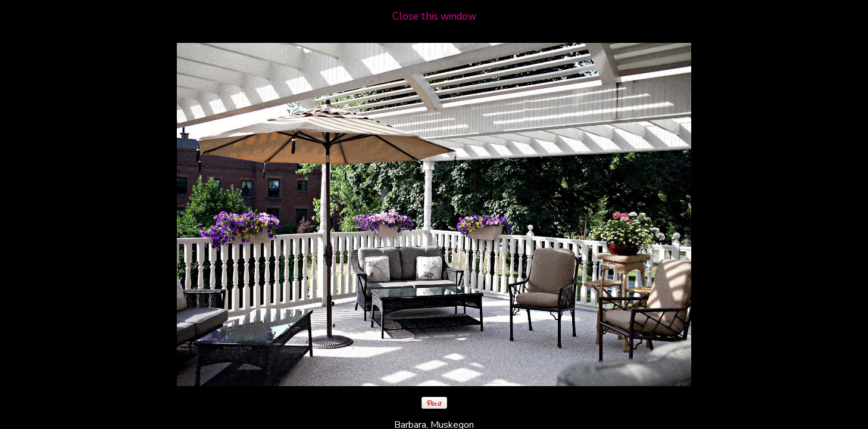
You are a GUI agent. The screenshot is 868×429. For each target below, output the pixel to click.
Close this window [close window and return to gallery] (434, 16)
